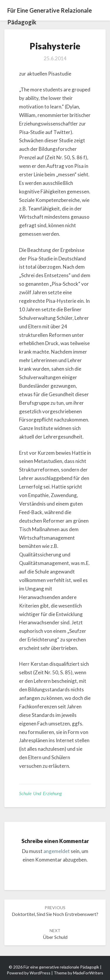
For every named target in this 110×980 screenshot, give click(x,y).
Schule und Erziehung (40, 793)
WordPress (40, 973)
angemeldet (57, 851)
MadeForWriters (88, 973)
